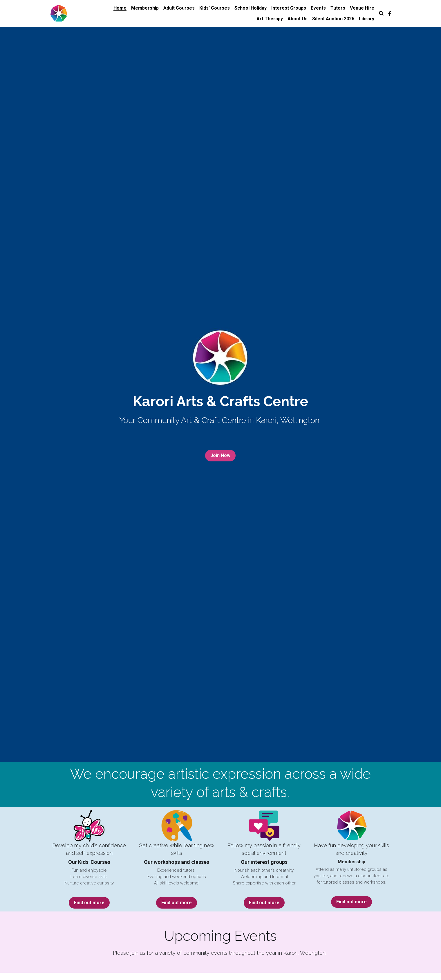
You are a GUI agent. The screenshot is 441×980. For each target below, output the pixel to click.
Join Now (220, 455)
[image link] (59, 13)
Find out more (89, 903)
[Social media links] (390, 14)
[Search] (381, 14)
